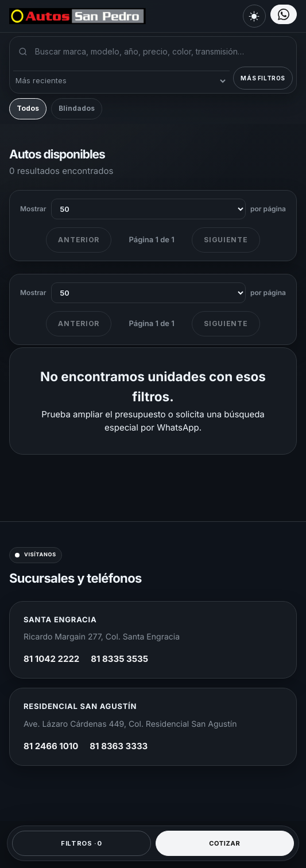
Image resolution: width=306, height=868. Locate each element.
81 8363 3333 (119, 746)
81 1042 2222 (51, 659)
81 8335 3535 (119, 659)
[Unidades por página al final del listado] (149, 293)
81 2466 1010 (51, 746)
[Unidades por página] (149, 209)
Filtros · (82, 843)
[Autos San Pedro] (72, 16)
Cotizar (224, 843)
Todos (28, 108)
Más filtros (263, 78)
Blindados (77, 108)
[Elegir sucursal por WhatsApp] (284, 14)
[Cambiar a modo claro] (254, 16)
